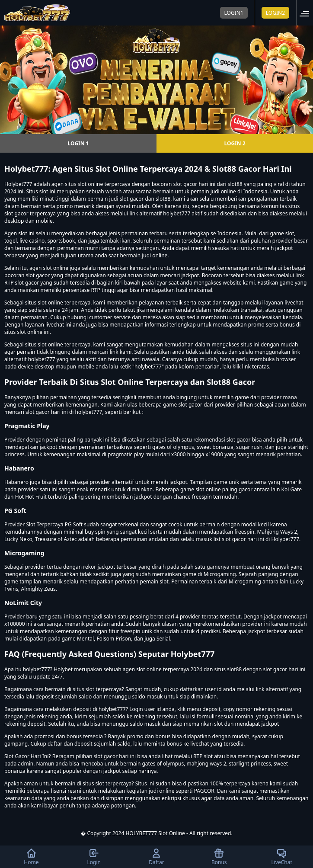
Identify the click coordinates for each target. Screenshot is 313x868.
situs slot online (44, 303)
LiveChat (281, 857)
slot (22, 233)
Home (31, 857)
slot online (91, 184)
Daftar (156, 857)
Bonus (219, 857)
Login (94, 857)
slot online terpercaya (64, 344)
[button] (307, 13)
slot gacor (38, 275)
